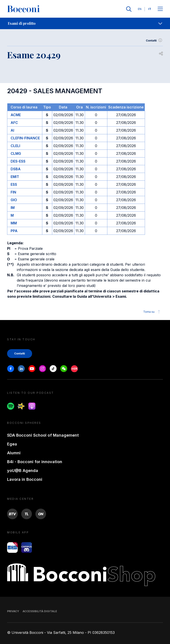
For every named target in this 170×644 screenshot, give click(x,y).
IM (13, 208)
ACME (16, 115)
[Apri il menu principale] (160, 9)
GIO (14, 200)
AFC (14, 123)
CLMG (16, 153)
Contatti (154, 41)
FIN (13, 192)
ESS (14, 184)
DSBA (16, 169)
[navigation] (85, 23)
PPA (14, 231)
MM (14, 223)
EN (140, 9)
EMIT (15, 177)
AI (12, 130)
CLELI (15, 146)
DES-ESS (18, 161)
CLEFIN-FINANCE (25, 138)
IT (150, 9)
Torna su (152, 312)
